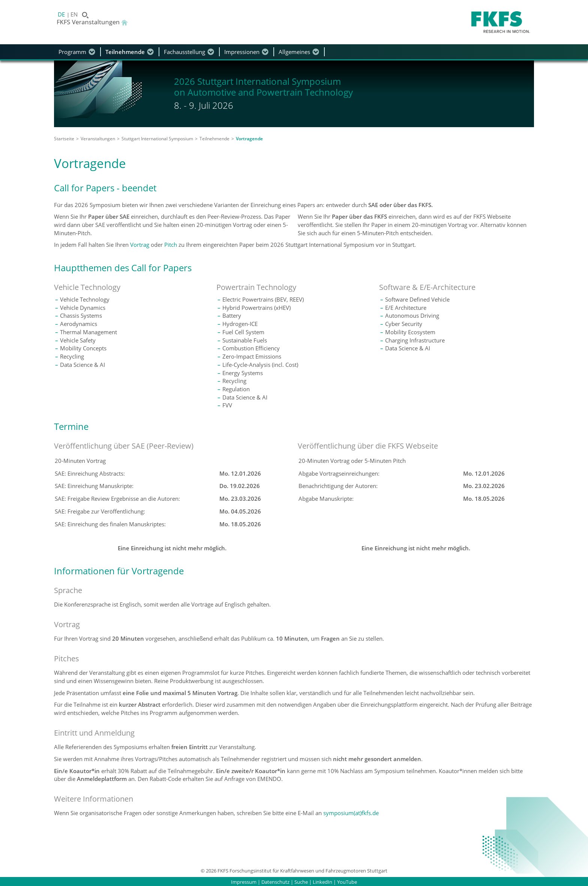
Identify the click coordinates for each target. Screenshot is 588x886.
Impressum (244, 882)
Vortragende (249, 139)
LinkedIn (322, 882)
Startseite (64, 139)
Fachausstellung (184, 52)
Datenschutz (275, 882)
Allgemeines (294, 52)
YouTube (347, 882)
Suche (301, 882)
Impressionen (242, 52)
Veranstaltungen (98, 139)
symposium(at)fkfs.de (351, 813)
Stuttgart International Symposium (157, 139)
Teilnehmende (125, 52)
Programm (72, 52)
